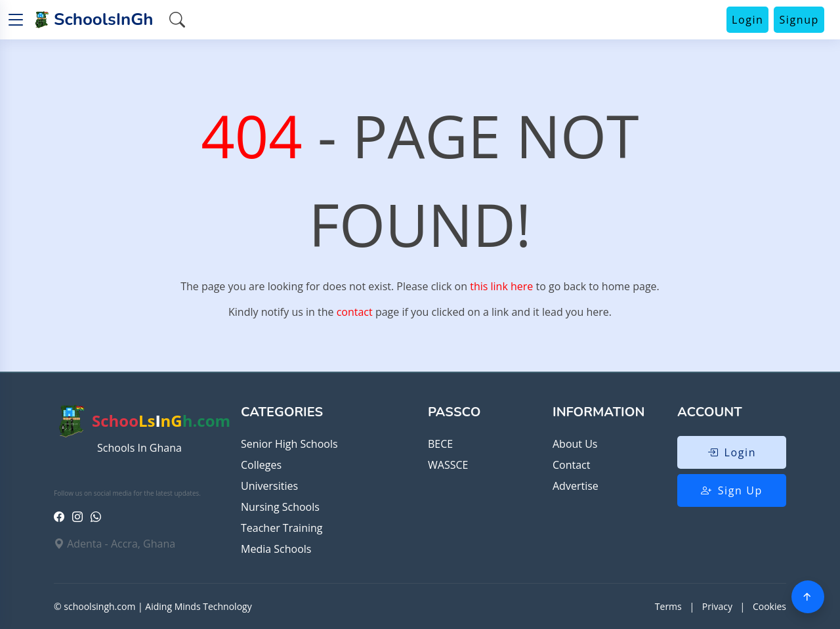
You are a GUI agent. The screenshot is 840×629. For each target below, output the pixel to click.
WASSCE (448, 465)
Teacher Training (282, 528)
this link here (501, 286)
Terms (668, 606)
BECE (440, 444)
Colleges (261, 465)
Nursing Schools (280, 507)
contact (355, 312)
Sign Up (732, 490)
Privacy (717, 606)
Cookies (769, 606)
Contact (571, 465)
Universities (269, 486)
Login (748, 20)
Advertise (576, 486)
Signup (799, 20)
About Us (575, 444)
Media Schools (276, 549)
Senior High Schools (289, 444)
